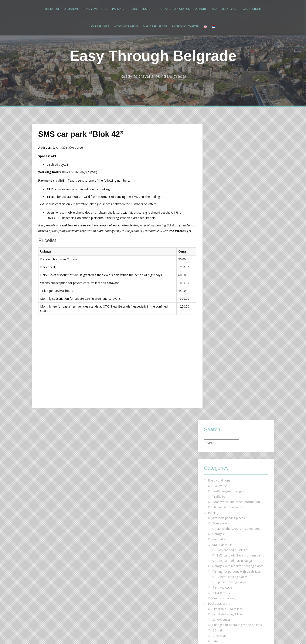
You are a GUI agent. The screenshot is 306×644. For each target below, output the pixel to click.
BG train (218, 333)
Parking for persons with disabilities (237, 275)
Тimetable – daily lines (227, 312)
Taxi (215, 344)
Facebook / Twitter (185, 26)
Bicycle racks (221, 296)
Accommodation (126, 26)
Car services (100, 26)
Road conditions (95, 9)
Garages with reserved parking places (238, 269)
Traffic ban (220, 200)
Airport (201, 9)
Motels (217, 398)
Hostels (217, 392)
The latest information (61, 9)
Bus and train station (175, 9)
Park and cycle (222, 291)
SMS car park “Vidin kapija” (235, 264)
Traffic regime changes (228, 194)
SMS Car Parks (222, 248)
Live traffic (220, 189)
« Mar (208, 559)
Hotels (217, 387)
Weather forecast (225, 9)
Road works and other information (236, 205)
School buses (221, 323)
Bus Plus (218, 350)
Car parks (219, 242)
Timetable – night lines (228, 317)
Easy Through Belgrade (153, 56)
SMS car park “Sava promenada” (239, 259)
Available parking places (229, 221)
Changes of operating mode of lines (237, 328)
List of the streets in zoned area (239, 232)
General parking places (232, 280)
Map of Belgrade (155, 26)
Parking (118, 9)
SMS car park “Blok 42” (232, 253)
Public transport (141, 9)
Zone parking (221, 226)
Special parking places (232, 285)
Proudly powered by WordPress (54, 635)
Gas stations (252, 9)
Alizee (94, 635)
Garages (218, 237)
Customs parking (224, 301)
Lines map (219, 339)
